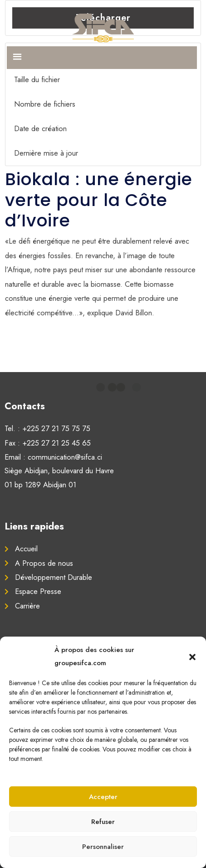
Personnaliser (103, 847)
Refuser (103, 822)
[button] (192, 657)
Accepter (103, 797)
